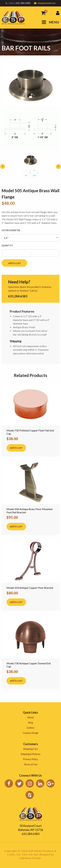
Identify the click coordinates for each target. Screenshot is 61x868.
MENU (51, 22)
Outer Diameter (11, 230)
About (30, 717)
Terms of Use (31, 764)
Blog (30, 722)
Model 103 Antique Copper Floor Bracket (30, 588)
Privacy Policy (30, 759)
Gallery (31, 728)
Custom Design (31, 733)
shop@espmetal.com (47, 3)
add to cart (14, 263)
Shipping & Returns (30, 754)
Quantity (7, 246)
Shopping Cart (30, 749)
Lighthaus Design (30, 858)
